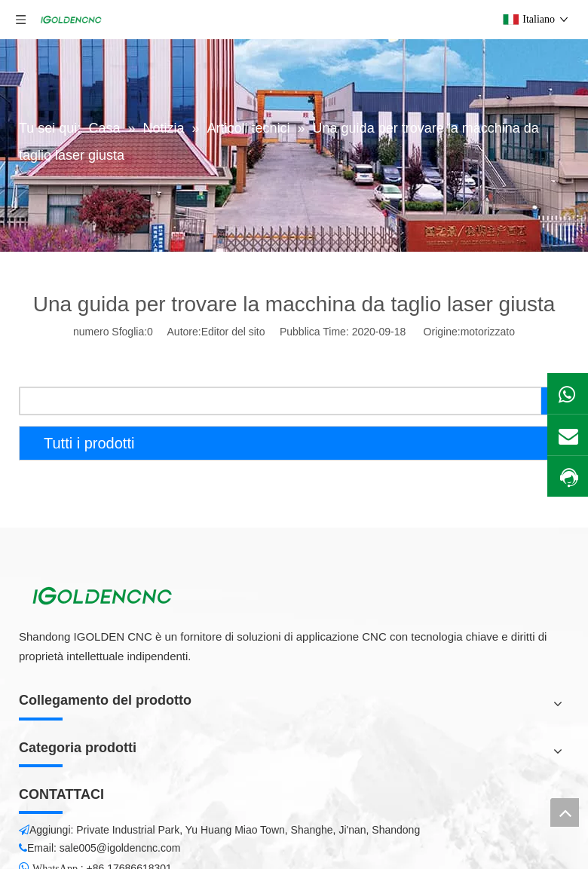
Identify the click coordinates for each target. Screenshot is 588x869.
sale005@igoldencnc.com (120, 848)
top (565, 812)
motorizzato (488, 332)
